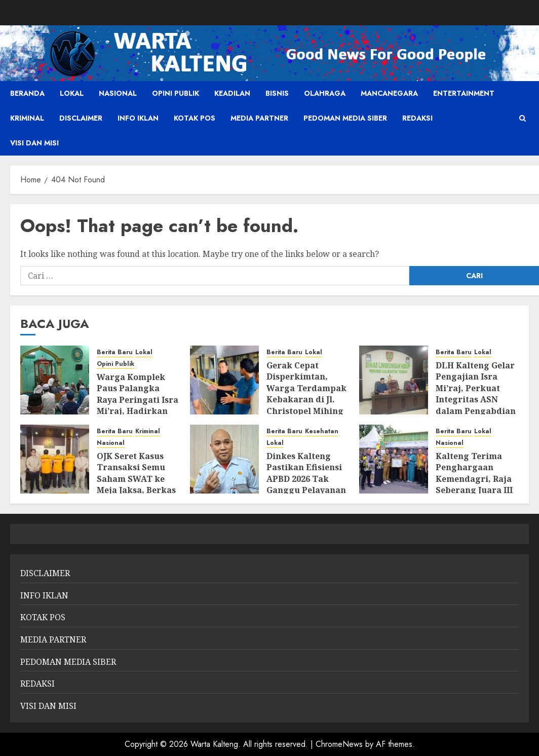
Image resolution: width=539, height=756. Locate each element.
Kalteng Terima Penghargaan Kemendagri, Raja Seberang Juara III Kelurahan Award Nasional (474, 484)
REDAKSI (417, 118)
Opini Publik (176, 93)
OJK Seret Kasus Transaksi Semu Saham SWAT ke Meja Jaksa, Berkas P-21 (136, 479)
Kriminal (27, 118)
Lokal (72, 93)
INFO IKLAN (138, 118)
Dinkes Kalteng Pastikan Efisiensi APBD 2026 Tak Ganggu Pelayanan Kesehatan (306, 479)
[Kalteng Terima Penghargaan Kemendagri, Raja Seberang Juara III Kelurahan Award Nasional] (394, 459)
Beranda (27, 93)
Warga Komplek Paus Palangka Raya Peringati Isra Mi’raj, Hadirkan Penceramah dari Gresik (138, 405)
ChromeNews (339, 744)
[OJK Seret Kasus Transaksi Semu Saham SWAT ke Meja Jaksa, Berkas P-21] (55, 459)
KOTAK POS (195, 118)
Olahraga (325, 93)
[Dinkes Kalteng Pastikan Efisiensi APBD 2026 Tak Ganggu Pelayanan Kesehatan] (224, 459)
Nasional (118, 93)
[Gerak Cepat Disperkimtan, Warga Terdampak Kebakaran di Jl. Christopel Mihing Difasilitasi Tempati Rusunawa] (224, 380)
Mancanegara (389, 93)
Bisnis (277, 93)
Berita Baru (115, 352)
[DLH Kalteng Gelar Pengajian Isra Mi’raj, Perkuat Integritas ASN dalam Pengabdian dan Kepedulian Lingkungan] (394, 380)
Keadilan (232, 93)
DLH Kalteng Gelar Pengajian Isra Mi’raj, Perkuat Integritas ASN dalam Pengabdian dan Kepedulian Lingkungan (476, 399)
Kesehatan (322, 431)
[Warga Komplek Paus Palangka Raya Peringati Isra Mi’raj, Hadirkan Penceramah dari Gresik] (55, 380)
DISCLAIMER (81, 118)
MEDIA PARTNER (259, 118)
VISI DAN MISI (34, 143)
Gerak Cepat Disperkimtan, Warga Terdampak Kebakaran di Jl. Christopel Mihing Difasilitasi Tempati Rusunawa (307, 399)
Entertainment (464, 93)
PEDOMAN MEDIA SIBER (345, 118)
